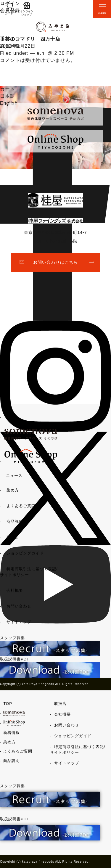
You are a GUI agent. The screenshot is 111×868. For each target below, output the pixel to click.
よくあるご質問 (21, 506)
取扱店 (13, 537)
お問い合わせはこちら (55, 262)
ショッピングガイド (25, 553)
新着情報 (12, 733)
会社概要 (15, 590)
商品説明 (15, 521)
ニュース (14, 476)
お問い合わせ (19, 606)
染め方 (13, 490)
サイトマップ (19, 622)
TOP (10, 417)
